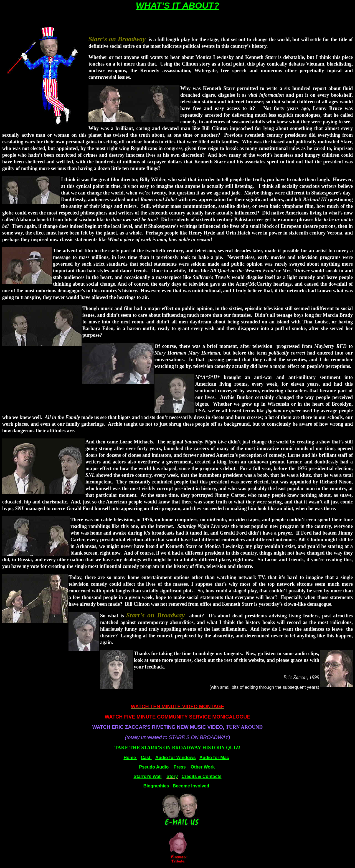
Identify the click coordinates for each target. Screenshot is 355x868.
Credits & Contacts (202, 776)
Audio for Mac (214, 758)
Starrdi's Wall (147, 776)
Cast (146, 758)
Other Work (203, 767)
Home (130, 758)
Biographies (157, 786)
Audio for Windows (176, 758)
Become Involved (192, 786)
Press (180, 767)
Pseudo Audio (154, 767)
